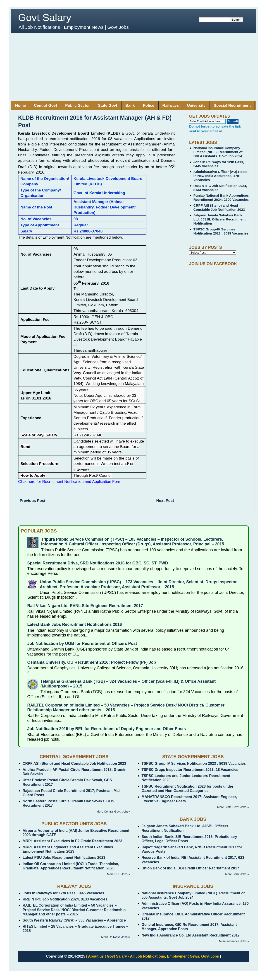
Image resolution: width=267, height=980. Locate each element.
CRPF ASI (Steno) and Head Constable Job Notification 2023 (219, 207)
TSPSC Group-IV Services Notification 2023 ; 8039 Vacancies (221, 231)
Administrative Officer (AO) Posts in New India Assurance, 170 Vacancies (220, 176)
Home (20, 105)
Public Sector (77, 105)
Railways (171, 105)
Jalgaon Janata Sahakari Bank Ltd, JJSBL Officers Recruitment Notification (220, 219)
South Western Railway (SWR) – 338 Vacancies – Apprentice (74, 920)
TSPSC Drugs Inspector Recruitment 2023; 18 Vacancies (190, 770)
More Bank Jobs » (237, 874)
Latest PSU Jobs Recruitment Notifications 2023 (64, 858)
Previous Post (32, 501)
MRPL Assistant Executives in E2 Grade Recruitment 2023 (72, 841)
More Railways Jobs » (116, 937)
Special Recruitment (232, 105)
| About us (95, 956)
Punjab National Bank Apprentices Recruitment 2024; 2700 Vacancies (221, 197)
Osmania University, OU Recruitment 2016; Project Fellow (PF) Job (92, 662)
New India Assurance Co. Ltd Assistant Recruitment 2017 (191, 935)
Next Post (165, 501)
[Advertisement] (133, 67)
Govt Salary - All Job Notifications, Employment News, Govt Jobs (163, 956)
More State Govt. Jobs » (233, 807)
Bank (130, 105)
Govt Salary (45, 18)
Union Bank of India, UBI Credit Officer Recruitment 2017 (190, 868)
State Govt (108, 105)
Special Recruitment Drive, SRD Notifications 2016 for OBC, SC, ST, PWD (98, 563)
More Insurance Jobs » (234, 941)
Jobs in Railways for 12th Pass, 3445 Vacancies (63, 893)
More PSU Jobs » (119, 874)
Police (149, 105)
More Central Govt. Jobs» (113, 812)
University (196, 105)
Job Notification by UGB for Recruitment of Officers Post (82, 644)
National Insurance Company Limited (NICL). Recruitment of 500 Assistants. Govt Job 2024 (218, 152)
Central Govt (45, 105)
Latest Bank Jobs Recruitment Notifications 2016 (75, 624)
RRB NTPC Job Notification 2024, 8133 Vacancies (65, 899)
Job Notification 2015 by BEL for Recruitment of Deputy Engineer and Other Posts (107, 729)
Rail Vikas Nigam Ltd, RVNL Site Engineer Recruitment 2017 (85, 606)
